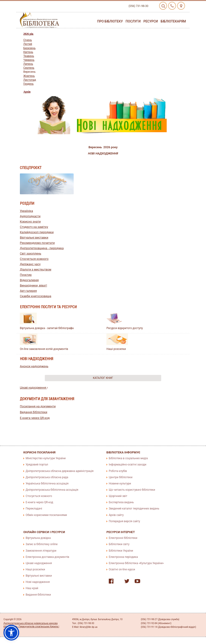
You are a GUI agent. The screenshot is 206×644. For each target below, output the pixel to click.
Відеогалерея (29, 280)
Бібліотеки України (121, 551)
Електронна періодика (123, 557)
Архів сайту (116, 515)
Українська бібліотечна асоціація (47, 484)
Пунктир (26, 275)
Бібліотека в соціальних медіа (128, 458)
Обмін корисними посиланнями (46, 515)
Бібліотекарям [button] (173, 21)
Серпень (29, 68)
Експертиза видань (121, 502)
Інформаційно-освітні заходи (127, 465)
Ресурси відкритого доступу (125, 328)
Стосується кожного (34, 259)
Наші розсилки (116, 349)
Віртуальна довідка (38, 538)
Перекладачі (34, 509)
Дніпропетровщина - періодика (42, 248)
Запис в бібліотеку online (42, 544)
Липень (28, 64)
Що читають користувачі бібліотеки (132, 490)
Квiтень (28, 52)
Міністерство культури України (46, 458)
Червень (29, 60)
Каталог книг (103, 378)
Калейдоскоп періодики (37, 232)
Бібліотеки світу (119, 544)
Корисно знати (30, 221)
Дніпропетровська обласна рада (47, 477)
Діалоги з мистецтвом (36, 269)
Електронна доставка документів (47, 557)
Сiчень (28, 40)
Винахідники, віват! (33, 285)
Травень (29, 56)
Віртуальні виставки (34, 237)
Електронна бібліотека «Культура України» (136, 563)
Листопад (30, 80)
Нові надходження (38, 582)
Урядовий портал (37, 465)
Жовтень (29, 76)
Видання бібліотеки (34, 412)
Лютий (28, 44)
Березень (29, 48)
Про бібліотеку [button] (110, 21)
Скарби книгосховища (36, 296)
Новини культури (120, 484)
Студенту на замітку (34, 227)
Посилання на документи (38, 406)
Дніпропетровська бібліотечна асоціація (52, 490)
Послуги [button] (133, 21)
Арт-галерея (28, 291)
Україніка (26, 211)
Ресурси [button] (151, 21)
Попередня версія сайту (124, 521)
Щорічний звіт (118, 496)
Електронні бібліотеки (123, 538)
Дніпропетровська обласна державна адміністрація (60, 471)
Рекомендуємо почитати (37, 243)
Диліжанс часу (30, 264)
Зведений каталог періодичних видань (134, 509)
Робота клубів (118, 471)
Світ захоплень (30, 253)
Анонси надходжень (34, 366)
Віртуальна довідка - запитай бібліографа (47, 328)
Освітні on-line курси (122, 569)
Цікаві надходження (34, 388)
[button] (11, 633)
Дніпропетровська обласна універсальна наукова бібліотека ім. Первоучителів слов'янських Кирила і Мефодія (31, 627)
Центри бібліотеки (121, 477)
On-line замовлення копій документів (44, 349)
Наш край (32, 588)
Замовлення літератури (41, 551)
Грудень (29, 84)
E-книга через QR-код (35, 418)
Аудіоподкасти (30, 216)
